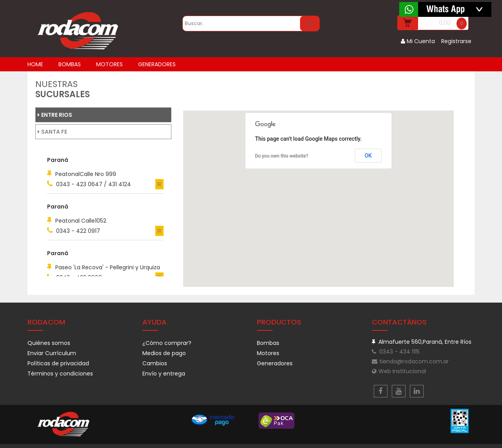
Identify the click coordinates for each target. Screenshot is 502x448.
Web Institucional (399, 371)
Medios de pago (164, 353)
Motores (268, 353)
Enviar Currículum (52, 353)
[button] (209, 182)
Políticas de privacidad (58, 363)
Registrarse (456, 41)
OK (368, 156)
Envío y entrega (164, 374)
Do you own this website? (282, 156)
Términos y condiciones (60, 374)
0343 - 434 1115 (396, 352)
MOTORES (109, 64)
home (35, 64)
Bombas (268, 343)
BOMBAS (70, 64)
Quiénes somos (49, 343)
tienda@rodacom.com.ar (410, 361)
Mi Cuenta (418, 41)
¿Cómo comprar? (167, 343)
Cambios (155, 363)
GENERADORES (157, 64)
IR (159, 184)
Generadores (275, 363)
